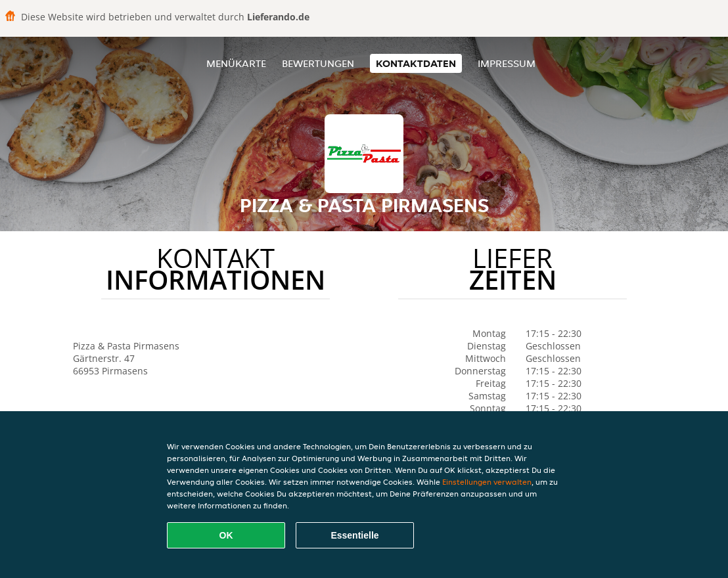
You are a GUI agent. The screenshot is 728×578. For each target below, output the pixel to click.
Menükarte (236, 63)
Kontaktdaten (416, 63)
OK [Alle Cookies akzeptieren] (226, 535)
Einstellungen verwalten (487, 482)
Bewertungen (318, 63)
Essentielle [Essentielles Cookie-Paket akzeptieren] (354, 535)
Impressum (507, 63)
